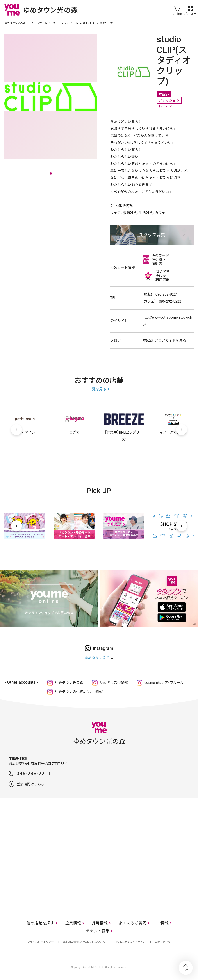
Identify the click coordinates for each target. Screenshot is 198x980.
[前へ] (16, 430)
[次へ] (182, 430)
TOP (186, 968)
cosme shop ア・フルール (164, 683)
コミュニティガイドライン (130, 942)
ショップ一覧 (39, 23)
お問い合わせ (163, 942)
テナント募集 (98, 931)
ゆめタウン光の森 (15, 23)
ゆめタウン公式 (97, 658)
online (177, 10)
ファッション (61, 23)
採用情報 (100, 923)
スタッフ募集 (152, 235)
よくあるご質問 (132, 923)
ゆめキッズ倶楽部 (114, 683)
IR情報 (163, 923)
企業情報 (73, 923)
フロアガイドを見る (170, 340)
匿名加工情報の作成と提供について (84, 942)
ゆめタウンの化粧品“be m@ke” (79, 692)
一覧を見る (97, 389)
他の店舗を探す (40, 923)
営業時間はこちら (30, 784)
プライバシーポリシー (41, 942)
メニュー (190, 10)
